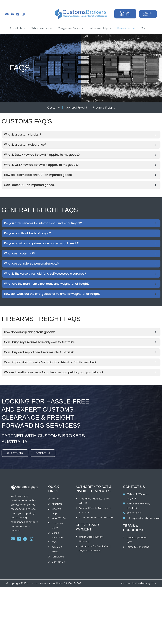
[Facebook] (18, 14)
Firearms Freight (104, 108)
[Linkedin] (12, 14)
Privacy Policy (128, 583)
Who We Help (100, 28)
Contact (145, 28)
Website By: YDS (147, 583)
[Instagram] (23, 14)
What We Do (42, 28)
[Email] (7, 14)
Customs (54, 108)
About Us (19, 28)
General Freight (76, 108)
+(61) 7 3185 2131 (125, 14)
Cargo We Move (71, 28)
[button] (148, 14)
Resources (125, 28)
